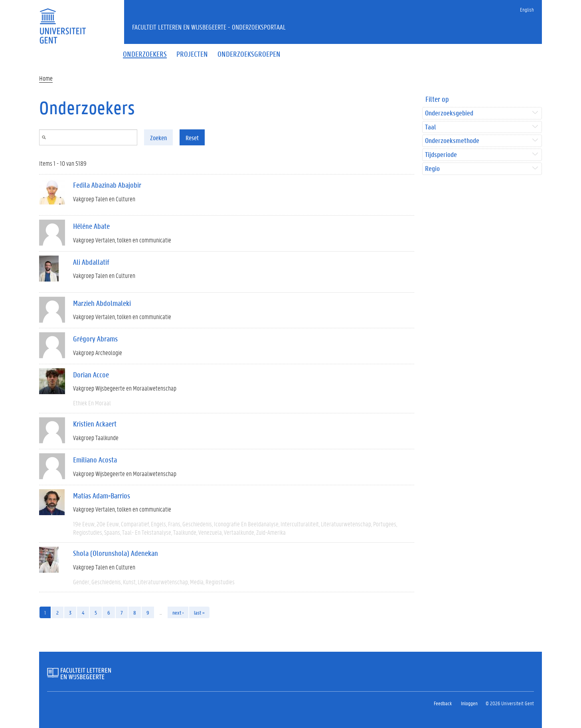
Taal (430, 127)
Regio (432, 169)
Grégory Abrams (95, 339)
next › (178, 612)
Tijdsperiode (441, 155)
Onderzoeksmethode (452, 141)
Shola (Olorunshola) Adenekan (116, 553)
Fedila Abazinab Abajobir (107, 185)
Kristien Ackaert (95, 424)
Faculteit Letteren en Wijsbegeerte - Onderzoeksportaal (209, 27)
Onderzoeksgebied (449, 113)
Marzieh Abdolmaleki (102, 303)
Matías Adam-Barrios (102, 496)
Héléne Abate (91, 226)
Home (46, 78)
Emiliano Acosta (95, 460)
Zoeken (158, 138)
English (527, 9)
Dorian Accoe (91, 375)
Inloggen (469, 703)
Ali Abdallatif (91, 262)
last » (199, 612)
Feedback (443, 703)
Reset (192, 138)
